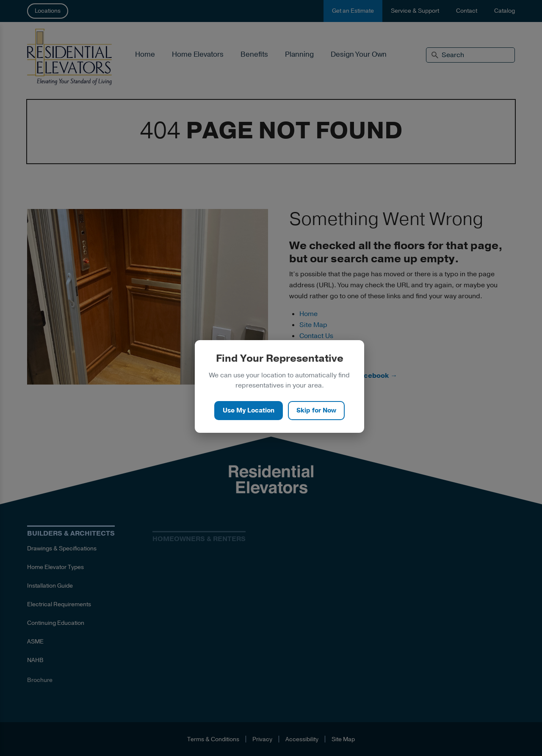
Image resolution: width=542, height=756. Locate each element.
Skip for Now (316, 410)
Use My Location (249, 410)
